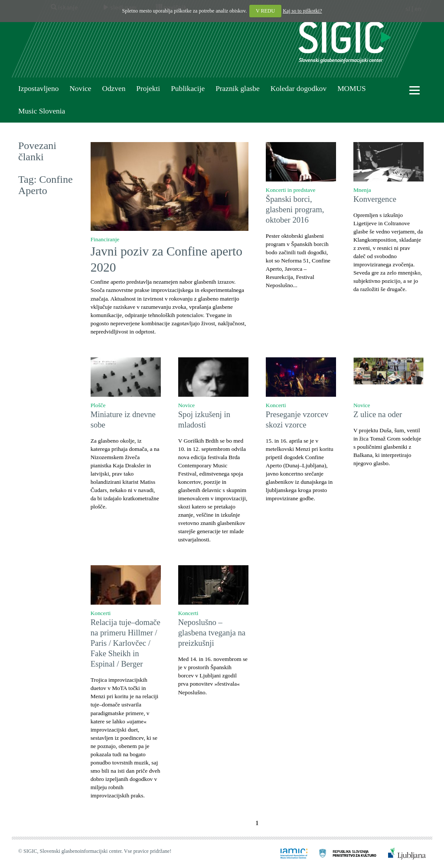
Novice (80, 89)
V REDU (265, 11)
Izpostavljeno (38, 89)
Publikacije (188, 89)
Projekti (148, 89)
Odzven (114, 89)
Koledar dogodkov (299, 89)
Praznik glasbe (238, 89)
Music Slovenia (42, 111)
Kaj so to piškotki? (302, 11)
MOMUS (351, 89)
